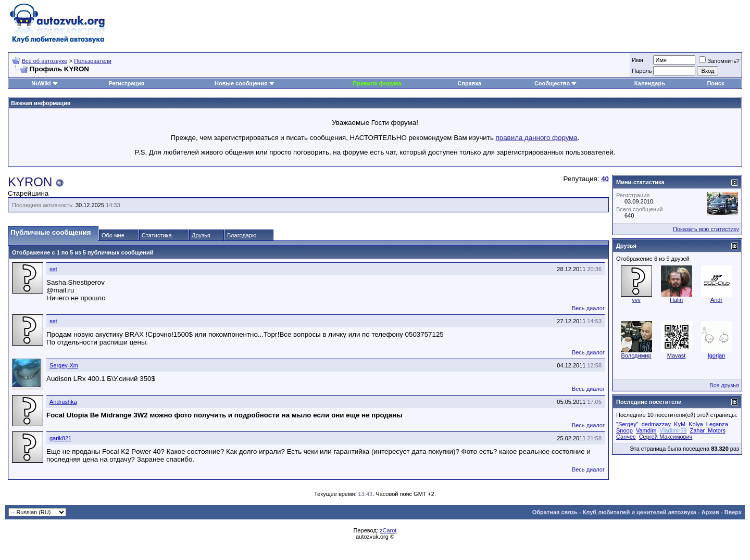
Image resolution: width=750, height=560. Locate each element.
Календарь (650, 83)
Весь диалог (588, 308)
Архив (710, 512)
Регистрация (126, 83)
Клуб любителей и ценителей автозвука (640, 512)
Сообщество (556, 83)
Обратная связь (555, 512)
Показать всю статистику (706, 229)
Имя (637, 60)
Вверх (733, 512)
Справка (469, 83)
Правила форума (377, 83)
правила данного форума (537, 138)
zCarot (388, 530)
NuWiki (41, 83)
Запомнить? (719, 61)
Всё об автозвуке (45, 61)
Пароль (642, 71)
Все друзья (724, 385)
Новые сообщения (241, 83)
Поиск (715, 83)
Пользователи (93, 61)
